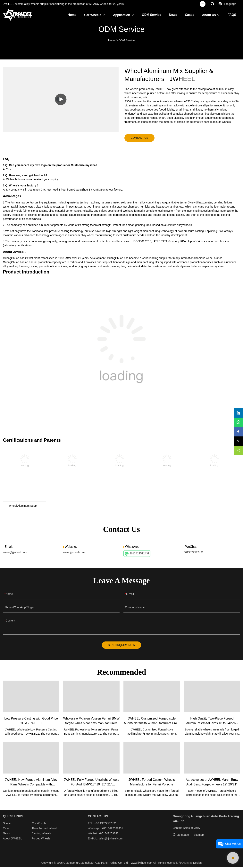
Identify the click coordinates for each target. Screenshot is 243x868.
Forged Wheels (41, 840)
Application (122, 15)
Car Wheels (93, 15)
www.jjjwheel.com (74, 553)
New (6, 835)
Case (6, 829)
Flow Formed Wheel (44, 829)
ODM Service (151, 15)
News (173, 15)
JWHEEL (16, 840)
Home (72, 15)
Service (8, 824)
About (7, 840)
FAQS (232, 15)
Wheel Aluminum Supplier (25, 506)
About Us (209, 15)
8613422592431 (137, 554)
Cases (190, 15)
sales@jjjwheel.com (15, 553)
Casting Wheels (41, 835)
